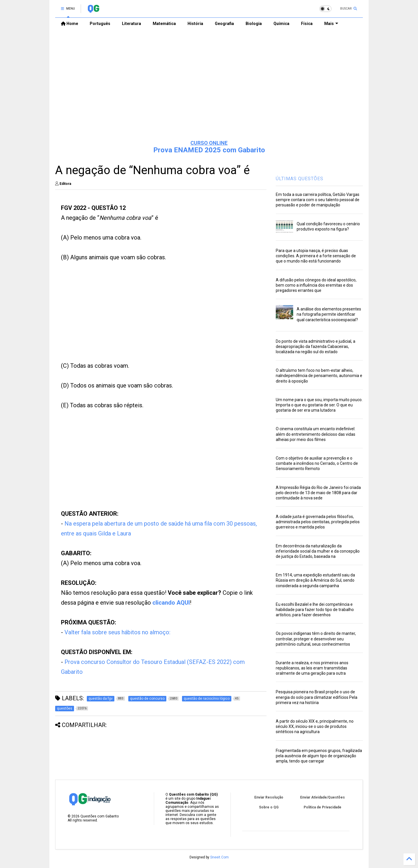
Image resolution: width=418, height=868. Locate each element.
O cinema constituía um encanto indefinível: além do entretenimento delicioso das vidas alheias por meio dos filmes (316, 434)
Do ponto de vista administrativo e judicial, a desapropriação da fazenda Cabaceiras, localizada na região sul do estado (316, 347)
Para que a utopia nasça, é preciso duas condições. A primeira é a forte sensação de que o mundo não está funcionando (316, 256)
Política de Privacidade (322, 807)
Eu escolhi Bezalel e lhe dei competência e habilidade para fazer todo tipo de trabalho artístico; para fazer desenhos (315, 610)
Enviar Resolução (269, 797)
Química (281, 24)
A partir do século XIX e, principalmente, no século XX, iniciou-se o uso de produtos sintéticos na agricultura (315, 726)
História (195, 24)
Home (70, 24)
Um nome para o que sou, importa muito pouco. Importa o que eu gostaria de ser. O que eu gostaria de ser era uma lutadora (319, 405)
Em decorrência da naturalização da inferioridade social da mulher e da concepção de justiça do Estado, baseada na (318, 551)
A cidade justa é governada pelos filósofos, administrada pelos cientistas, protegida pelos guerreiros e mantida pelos (318, 522)
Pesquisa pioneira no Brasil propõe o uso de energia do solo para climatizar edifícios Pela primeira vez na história (317, 697)
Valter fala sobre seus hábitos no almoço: (117, 632)
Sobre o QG (269, 807)
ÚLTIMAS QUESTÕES (300, 179)
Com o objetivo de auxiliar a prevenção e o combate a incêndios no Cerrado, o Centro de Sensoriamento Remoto (317, 463)
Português (100, 24)
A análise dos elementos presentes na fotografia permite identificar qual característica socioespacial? (329, 314)
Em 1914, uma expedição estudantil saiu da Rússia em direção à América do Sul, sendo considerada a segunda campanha (315, 580)
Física (307, 24)
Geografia (224, 24)
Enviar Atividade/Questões (322, 797)
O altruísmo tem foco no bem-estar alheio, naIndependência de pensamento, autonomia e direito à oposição (319, 376)
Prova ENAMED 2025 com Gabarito (209, 150)
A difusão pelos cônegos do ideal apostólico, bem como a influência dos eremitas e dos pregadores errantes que (316, 285)
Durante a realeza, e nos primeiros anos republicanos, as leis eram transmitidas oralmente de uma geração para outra (312, 668)
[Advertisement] (209, 90)
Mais (331, 24)
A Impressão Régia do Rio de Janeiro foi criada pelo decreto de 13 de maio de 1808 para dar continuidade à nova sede (318, 493)
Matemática (164, 24)
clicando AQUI (171, 603)
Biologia (254, 24)
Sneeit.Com (219, 857)
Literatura (131, 24)
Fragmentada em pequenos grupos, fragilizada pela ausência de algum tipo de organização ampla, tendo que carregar (319, 756)
